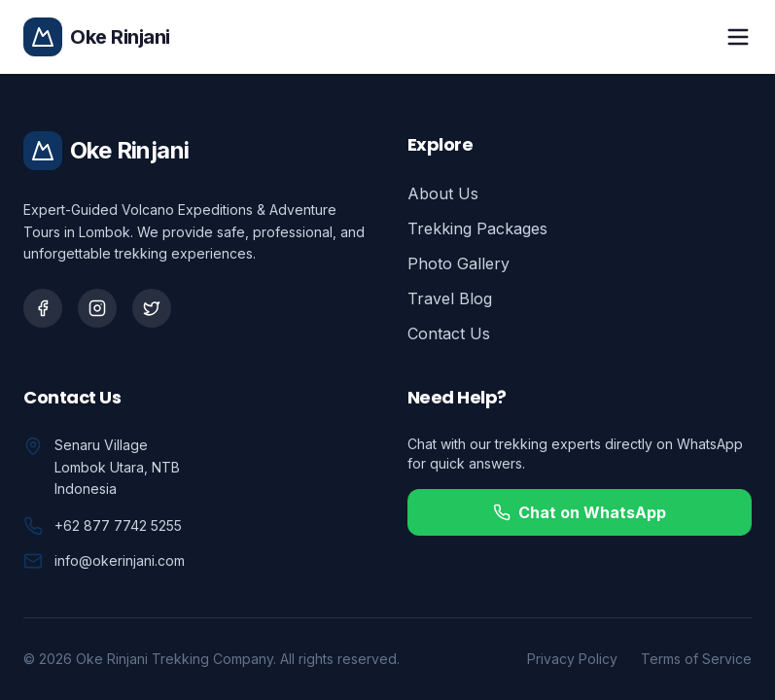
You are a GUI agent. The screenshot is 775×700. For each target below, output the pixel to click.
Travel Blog (450, 298)
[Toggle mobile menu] (738, 37)
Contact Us (449, 333)
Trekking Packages (477, 228)
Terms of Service (696, 659)
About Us (443, 193)
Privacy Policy (572, 659)
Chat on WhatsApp (580, 512)
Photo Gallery (458, 263)
